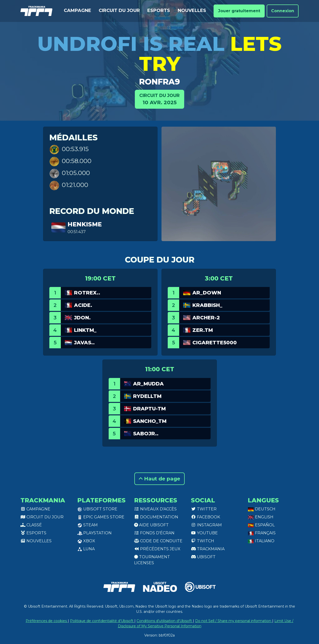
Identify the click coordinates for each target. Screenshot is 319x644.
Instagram (206, 525)
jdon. (82, 318)
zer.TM (203, 330)
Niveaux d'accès (155, 509)
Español (261, 525)
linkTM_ (85, 330)
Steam (87, 525)
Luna (86, 549)
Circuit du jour (119, 10)
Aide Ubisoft (151, 525)
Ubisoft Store (97, 509)
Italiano (261, 541)
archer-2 (206, 318)
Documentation (156, 517)
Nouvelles (192, 10)
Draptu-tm (149, 409)
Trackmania (208, 549)
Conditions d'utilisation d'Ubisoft (165, 621)
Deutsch (262, 509)
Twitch (202, 541)
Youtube (204, 533)
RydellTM (147, 396)
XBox (86, 541)
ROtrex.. (87, 293)
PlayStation (94, 533)
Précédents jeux (157, 549)
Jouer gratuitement (239, 11)
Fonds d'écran (154, 533)
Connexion (283, 11)
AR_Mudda (148, 384)
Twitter (204, 509)
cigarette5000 (215, 343)
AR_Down (207, 293)
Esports (159, 10)
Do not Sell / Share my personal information (234, 621)
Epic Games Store (101, 517)
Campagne (78, 10)
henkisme (85, 224)
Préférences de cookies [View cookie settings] (47, 621)
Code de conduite (158, 541)
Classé (31, 525)
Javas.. (84, 343)
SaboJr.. (146, 434)
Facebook (205, 517)
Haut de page (159, 479)
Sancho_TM (150, 421)
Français (262, 533)
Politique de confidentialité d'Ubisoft (102, 621)
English (261, 517)
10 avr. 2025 (159, 99)
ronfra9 (159, 82)
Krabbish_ (207, 305)
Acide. (83, 305)
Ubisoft (203, 557)
